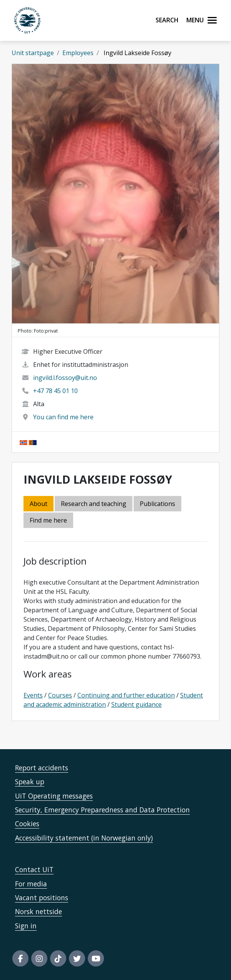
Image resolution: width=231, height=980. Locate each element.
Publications (157, 504)
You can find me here (63, 417)
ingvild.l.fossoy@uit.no (65, 378)
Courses (60, 695)
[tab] (158, 504)
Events (33, 695)
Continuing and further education (126, 695)
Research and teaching (94, 504)
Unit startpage (33, 53)
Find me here (48, 520)
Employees (78, 53)
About (38, 504)
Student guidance (136, 704)
